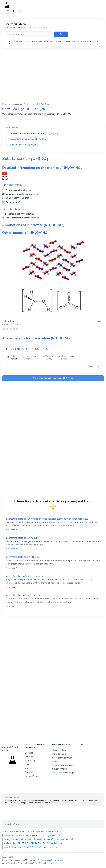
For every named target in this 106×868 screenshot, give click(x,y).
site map (29, 768)
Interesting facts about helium (22, 538)
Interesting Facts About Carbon (23, 595)
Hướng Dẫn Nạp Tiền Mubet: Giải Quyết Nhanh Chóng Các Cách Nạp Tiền (39, 839)
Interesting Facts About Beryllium (24, 576)
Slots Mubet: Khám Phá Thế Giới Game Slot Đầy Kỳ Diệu (30, 832)
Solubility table (60, 769)
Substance (17, 104)
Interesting (30, 761)
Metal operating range (63, 773)
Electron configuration (63, 765)
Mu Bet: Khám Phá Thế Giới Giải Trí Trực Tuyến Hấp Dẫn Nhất (33, 843)
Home (5, 104)
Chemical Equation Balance (50, 860)
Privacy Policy (32, 776)
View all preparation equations (53, 378)
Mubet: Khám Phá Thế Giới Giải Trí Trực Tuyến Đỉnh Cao (31, 847)
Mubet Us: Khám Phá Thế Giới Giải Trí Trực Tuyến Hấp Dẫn (32, 836)
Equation (29, 753)
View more (93, 366)
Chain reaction (59, 750)
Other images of (24, 144)
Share (100, 321)
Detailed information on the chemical (34, 133)
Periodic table (59, 754)
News (28, 764)
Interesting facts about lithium (22, 557)
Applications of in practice (28, 139)
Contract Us (31, 772)
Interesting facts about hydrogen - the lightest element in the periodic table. (47, 519)
